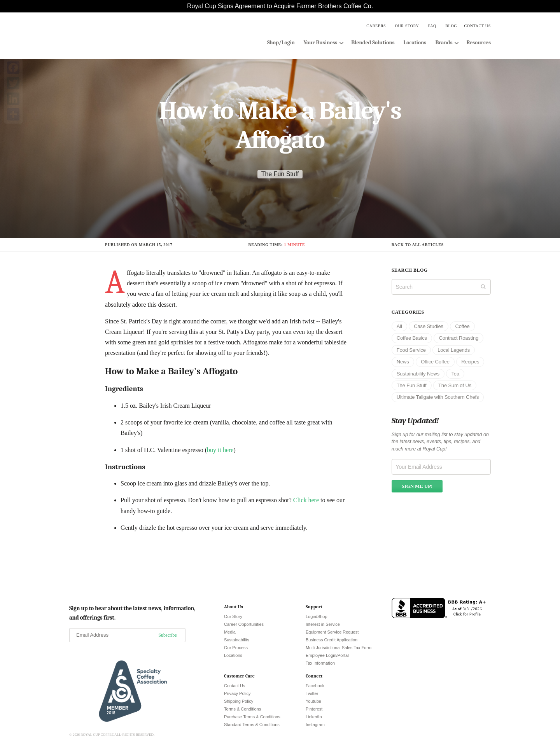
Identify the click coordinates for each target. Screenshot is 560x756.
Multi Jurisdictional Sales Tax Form (339, 648)
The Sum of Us (455, 385)
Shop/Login (281, 43)
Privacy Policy (237, 693)
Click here (306, 500)
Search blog (410, 270)
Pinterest (314, 709)
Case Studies (429, 326)
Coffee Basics (412, 338)
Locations (415, 43)
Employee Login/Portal (327, 655)
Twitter (312, 693)
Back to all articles (418, 245)
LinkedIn (314, 717)
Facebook (315, 686)
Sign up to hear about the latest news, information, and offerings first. (132, 613)
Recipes (470, 362)
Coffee (462, 326)
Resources (479, 43)
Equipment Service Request (332, 632)
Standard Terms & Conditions (252, 725)
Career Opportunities (244, 624)
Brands (444, 43)
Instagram (315, 725)
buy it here (220, 450)
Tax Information (320, 663)
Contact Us (477, 26)
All (399, 326)
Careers (376, 26)
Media (230, 632)
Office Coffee (435, 362)
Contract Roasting (458, 338)
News (403, 362)
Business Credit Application (332, 640)
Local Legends (454, 350)
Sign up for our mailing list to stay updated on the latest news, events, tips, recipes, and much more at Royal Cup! (440, 442)
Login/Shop (317, 616)
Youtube (313, 701)
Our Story (407, 26)
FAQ (432, 26)
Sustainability (237, 640)
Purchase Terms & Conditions (252, 717)
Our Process (236, 648)
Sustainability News (418, 374)
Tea (455, 374)
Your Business (321, 43)
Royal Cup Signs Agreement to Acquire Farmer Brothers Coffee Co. (280, 6)
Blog (451, 26)
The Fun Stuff (280, 174)
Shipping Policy (239, 701)
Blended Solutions (373, 43)
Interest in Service (323, 624)
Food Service (411, 350)
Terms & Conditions (242, 709)
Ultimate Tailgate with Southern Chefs (438, 397)
